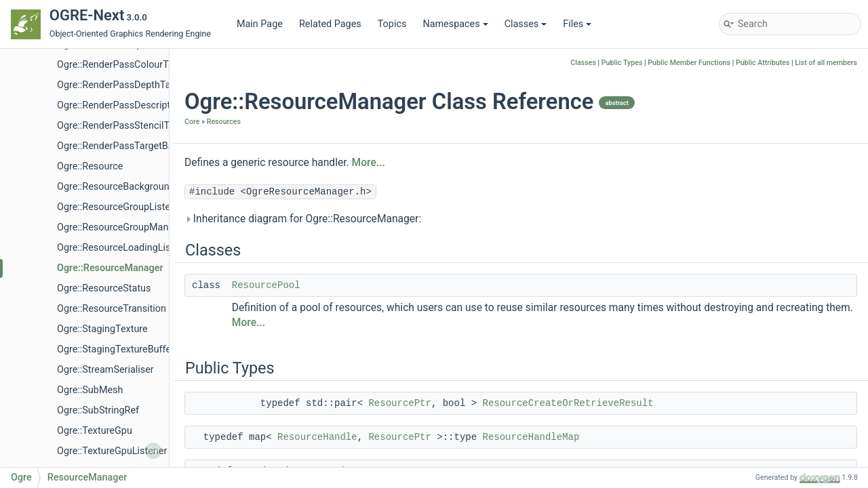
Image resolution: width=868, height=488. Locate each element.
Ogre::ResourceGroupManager (122, 227)
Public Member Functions (689, 63)
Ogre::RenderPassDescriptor (118, 105)
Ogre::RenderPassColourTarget (124, 65)
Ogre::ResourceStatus (104, 288)
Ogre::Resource (90, 166)
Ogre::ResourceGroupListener (121, 207)
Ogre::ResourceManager (110, 268)
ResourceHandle (317, 437)
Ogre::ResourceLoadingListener (125, 248)
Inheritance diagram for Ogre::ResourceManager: (303, 219)
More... (369, 163)
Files (577, 24)
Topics (392, 24)
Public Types (622, 63)
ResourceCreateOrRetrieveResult (568, 403)
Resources (224, 122)
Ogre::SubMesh (90, 390)
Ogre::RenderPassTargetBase (120, 146)
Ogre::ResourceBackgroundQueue (130, 187)
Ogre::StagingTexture (102, 329)
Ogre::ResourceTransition (112, 309)
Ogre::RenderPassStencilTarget (124, 126)
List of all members (826, 63)
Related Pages (330, 24)
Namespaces (455, 24)
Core (192, 122)
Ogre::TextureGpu (95, 431)
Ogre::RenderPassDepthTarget (122, 85)
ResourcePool (266, 285)
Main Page (260, 24)
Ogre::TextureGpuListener (112, 451)
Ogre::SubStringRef (98, 410)
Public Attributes (763, 63)
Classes (526, 24)
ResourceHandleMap (531, 437)
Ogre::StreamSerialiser (105, 370)
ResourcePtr (399, 403)
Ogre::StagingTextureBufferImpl (125, 349)
